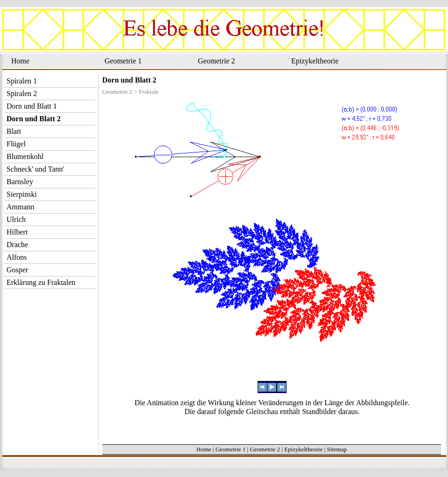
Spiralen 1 (22, 81)
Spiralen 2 (22, 93)
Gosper (17, 270)
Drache (17, 245)
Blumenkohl (25, 156)
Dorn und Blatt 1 (32, 106)
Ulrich (16, 219)
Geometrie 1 (123, 61)
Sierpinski (22, 194)
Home (20, 61)
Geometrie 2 (217, 61)
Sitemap (337, 449)
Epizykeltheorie (315, 61)
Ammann (21, 207)
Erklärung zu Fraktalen (41, 282)
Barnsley (20, 182)
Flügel (16, 144)
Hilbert (17, 232)
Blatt (14, 131)
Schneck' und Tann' (35, 169)
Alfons (17, 257)
